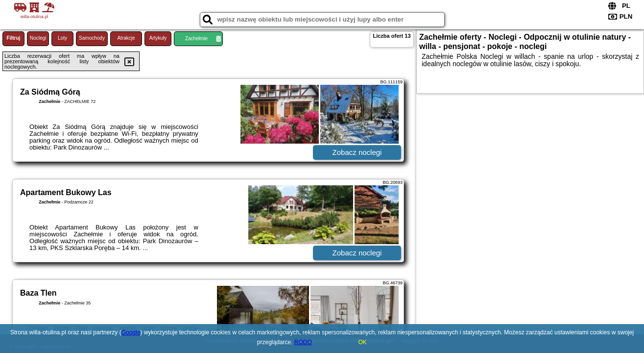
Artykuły (158, 38)
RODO (303, 342)
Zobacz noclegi (357, 152)
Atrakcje (126, 38)
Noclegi (38, 38)
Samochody (92, 38)
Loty (62, 38)
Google (131, 332)
